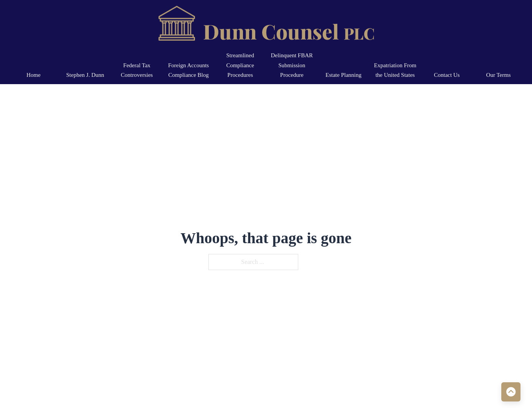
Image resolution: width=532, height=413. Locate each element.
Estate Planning (344, 75)
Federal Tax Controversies (137, 70)
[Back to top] (511, 392)
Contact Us (447, 75)
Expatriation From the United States (395, 70)
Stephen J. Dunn (85, 75)
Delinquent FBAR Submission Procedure (292, 65)
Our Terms (499, 75)
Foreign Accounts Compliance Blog (188, 70)
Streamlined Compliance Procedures (240, 65)
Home (34, 75)
